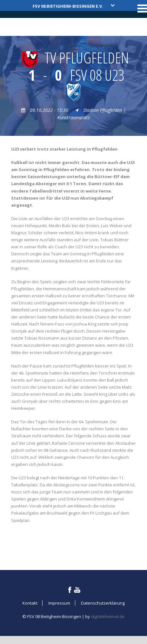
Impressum (59, 603)
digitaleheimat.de (108, 616)
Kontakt (30, 603)
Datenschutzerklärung (103, 603)
